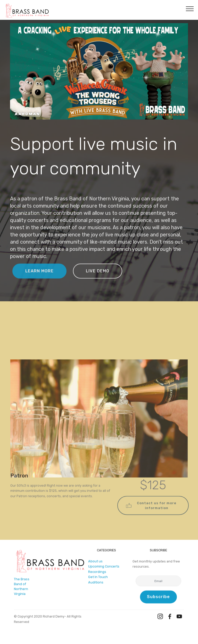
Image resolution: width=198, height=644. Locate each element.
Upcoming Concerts (104, 568)
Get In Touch (98, 579)
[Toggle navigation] (190, 8)
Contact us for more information (151, 512)
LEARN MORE (39, 276)
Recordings (97, 573)
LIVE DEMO (98, 276)
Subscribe (158, 598)
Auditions (96, 584)
